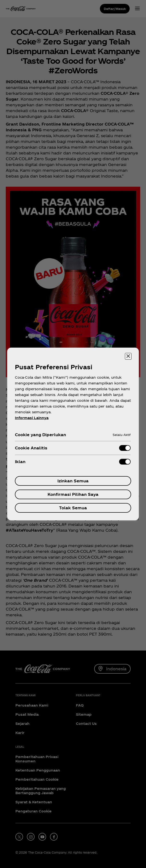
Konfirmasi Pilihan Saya (73, 494)
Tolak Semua (73, 508)
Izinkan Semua (73, 481)
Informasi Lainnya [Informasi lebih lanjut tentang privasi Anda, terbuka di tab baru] (32, 418)
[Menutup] (128, 356)
